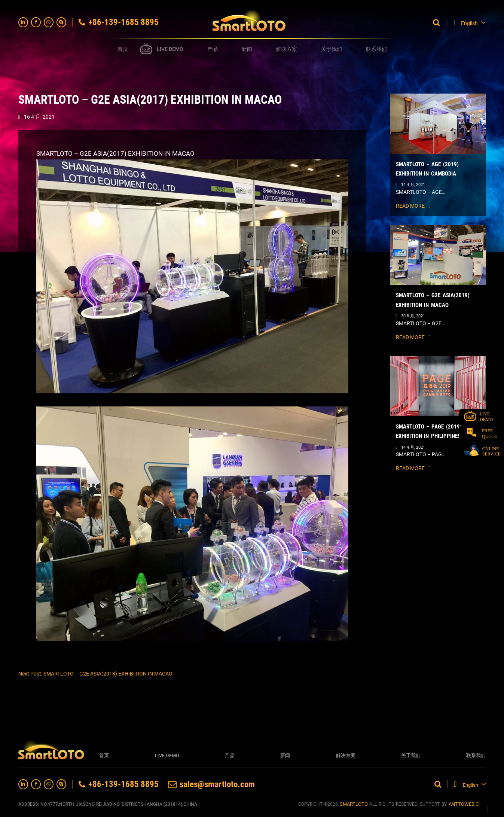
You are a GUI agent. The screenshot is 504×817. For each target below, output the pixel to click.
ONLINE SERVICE (482, 451)
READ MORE (413, 206)
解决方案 (287, 49)
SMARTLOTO (354, 804)
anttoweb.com (467, 804)
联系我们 (376, 49)
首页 (123, 49)
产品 (213, 49)
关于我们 (332, 49)
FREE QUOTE (482, 434)
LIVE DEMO (170, 49)
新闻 (247, 49)
